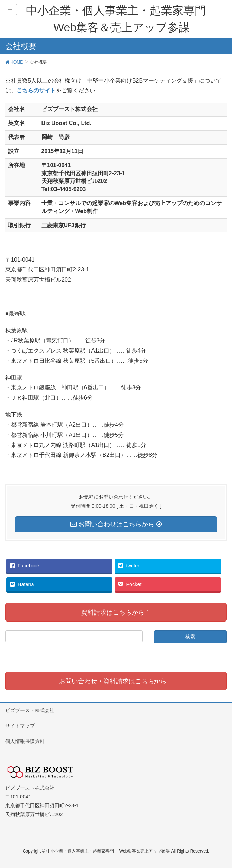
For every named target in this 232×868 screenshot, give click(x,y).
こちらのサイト (36, 90)
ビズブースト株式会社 (30, 710)
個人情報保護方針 (25, 741)
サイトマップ (20, 726)
